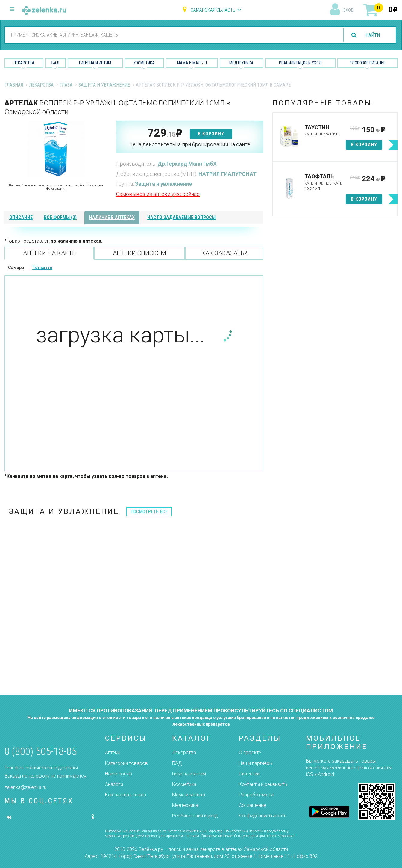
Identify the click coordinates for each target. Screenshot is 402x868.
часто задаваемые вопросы (181, 217)
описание (21, 217)
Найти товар (119, 774)
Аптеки (112, 752)
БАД (56, 63)
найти (373, 35)
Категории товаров (126, 763)
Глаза (66, 85)
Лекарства (24, 63)
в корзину (211, 134)
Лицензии (249, 774)
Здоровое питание (368, 63)
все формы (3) (60, 217)
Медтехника (241, 63)
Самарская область (213, 10)
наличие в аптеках (112, 217)
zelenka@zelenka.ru (25, 787)
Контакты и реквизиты (263, 784)
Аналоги (114, 784)
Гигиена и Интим (95, 63)
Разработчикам (256, 795)
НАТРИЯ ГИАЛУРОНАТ (227, 174)
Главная (14, 85)
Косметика (144, 63)
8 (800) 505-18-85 (41, 752)
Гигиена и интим (189, 774)
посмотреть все (149, 512)
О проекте (250, 752)
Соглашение (252, 805)
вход (348, 10)
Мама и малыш (192, 63)
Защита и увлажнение (104, 85)
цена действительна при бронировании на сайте (190, 144)
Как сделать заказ (126, 795)
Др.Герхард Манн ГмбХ (187, 164)
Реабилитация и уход (300, 63)
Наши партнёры (256, 763)
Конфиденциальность (263, 816)
